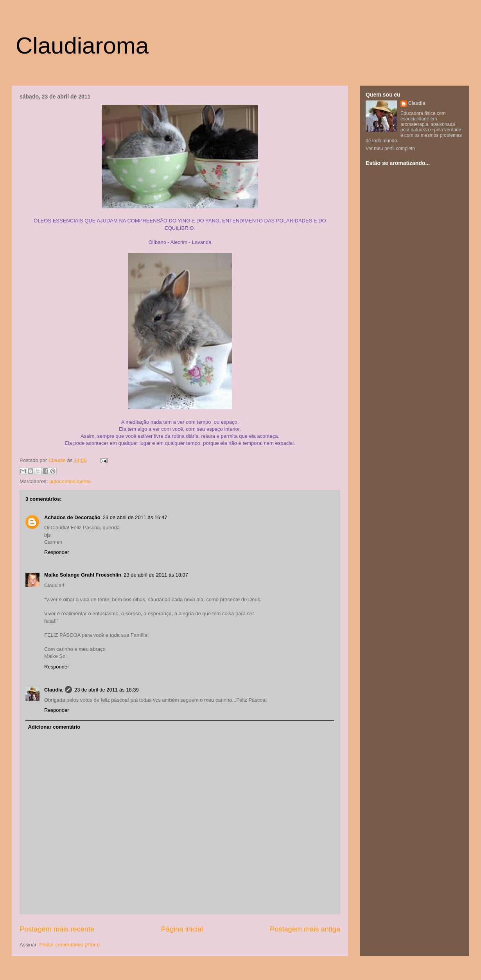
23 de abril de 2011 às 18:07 (156, 575)
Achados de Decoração (72, 517)
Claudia (58, 460)
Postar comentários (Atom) (70, 945)
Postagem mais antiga (305, 929)
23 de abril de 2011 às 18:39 (107, 690)
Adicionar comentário (54, 727)
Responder (57, 552)
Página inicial (182, 929)
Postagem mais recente (57, 929)
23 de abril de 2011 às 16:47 (135, 517)
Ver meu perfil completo (390, 149)
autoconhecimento (70, 481)
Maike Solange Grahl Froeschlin (83, 575)
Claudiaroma (82, 46)
